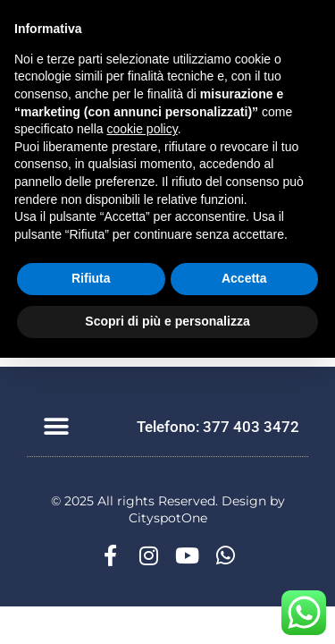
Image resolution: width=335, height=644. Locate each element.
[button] (56, 427)
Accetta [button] (244, 278)
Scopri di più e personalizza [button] (167, 321)
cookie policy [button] (142, 129)
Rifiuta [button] (91, 278)
